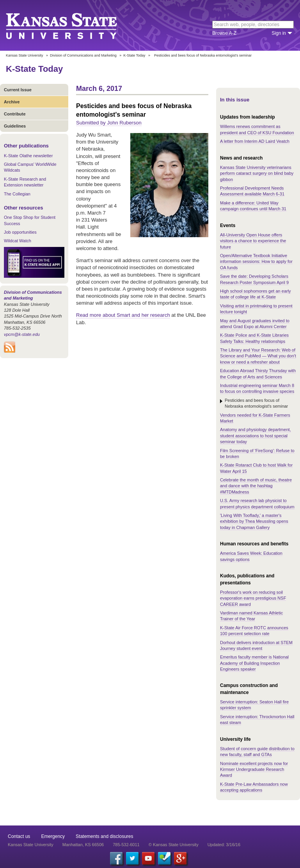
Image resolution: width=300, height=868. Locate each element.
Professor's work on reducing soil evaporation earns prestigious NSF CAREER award (253, 598)
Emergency (53, 836)
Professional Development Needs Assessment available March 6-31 (252, 191)
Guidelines (15, 126)
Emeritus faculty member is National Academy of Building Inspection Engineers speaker (254, 663)
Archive (12, 102)
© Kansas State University (174, 845)
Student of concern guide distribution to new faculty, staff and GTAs (257, 752)
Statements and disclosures (104, 836)
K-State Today (134, 55)
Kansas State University (71, 25)
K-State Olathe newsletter (28, 156)
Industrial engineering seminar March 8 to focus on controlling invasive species (257, 388)
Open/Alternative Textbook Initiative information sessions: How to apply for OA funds (256, 262)
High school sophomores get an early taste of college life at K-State (256, 294)
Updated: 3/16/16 (224, 845)
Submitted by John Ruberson (109, 123)
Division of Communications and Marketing (83, 55)
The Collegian (17, 194)
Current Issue (18, 90)
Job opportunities (20, 232)
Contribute (15, 114)
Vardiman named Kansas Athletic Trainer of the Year (251, 616)
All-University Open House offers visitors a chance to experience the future (253, 241)
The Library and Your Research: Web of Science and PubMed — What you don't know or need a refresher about (258, 356)
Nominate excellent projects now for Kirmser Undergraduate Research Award (254, 769)
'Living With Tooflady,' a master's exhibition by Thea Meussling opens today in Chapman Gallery (254, 521)
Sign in (279, 33)
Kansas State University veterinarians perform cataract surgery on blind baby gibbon (257, 173)
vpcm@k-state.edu (22, 334)
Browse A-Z (224, 33)
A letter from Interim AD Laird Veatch (255, 141)
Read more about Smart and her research (123, 315)
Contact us (19, 836)
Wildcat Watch (18, 241)
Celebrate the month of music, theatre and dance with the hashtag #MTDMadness (256, 486)
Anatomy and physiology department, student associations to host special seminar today (256, 436)
